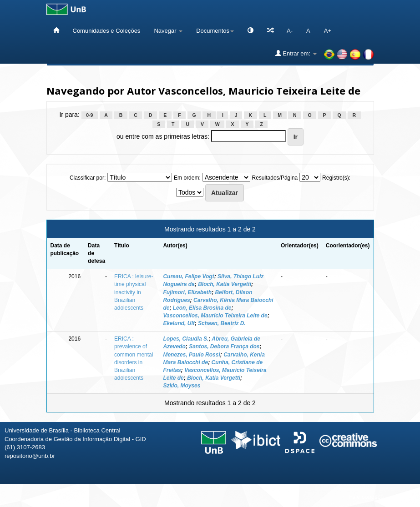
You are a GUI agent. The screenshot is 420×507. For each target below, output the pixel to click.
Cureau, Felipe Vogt (188, 276)
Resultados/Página (275, 178)
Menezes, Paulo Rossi (191, 355)
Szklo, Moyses (182, 386)
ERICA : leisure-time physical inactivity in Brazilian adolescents (134, 292)
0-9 (89, 115)
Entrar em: (296, 53)
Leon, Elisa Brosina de (202, 308)
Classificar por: (88, 178)
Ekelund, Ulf (179, 323)
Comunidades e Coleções (107, 31)
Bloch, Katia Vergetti (225, 284)
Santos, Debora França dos (224, 346)
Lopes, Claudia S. (186, 339)
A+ (328, 31)
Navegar (168, 31)
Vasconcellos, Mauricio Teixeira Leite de (215, 316)
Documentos (215, 31)
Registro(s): (336, 178)
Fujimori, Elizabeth (187, 292)
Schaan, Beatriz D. (222, 323)
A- (290, 31)
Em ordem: (187, 178)
